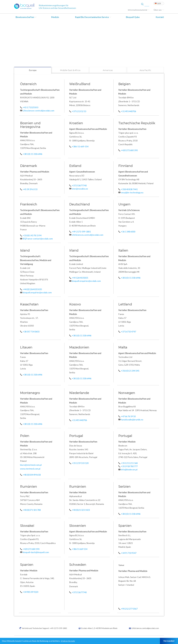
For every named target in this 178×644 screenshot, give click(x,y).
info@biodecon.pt (129, 469)
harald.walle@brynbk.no (132, 420)
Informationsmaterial (138, 10)
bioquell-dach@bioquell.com (36, 552)
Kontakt (160, 17)
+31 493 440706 (128, 111)
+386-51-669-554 (80, 146)
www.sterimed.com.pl (30, 469)
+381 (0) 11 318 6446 (33, 154)
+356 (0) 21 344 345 (130, 371)
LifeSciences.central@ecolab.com (88, 235)
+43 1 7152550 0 (30, 107)
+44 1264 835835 (80, 278)
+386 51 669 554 (80, 549)
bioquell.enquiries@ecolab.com (37, 292)
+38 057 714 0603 (31, 332)
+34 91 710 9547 (129, 553)
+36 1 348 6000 (128, 232)
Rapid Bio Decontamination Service (92, 17)
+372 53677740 (79, 185)
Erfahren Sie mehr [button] (68, 641)
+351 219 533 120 (80, 463)
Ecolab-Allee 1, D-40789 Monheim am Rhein (99, 628)
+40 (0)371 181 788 (32, 510)
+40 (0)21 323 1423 (81, 510)
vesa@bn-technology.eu (132, 192)
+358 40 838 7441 (129, 189)
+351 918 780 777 (129, 466)
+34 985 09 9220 (30, 592)
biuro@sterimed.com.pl (31, 465)
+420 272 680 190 (129, 150)
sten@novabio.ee (80, 189)
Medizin (55, 17)
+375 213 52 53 (79, 111)
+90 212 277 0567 (129, 609)
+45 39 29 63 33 (30, 189)
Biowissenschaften (25, 17)
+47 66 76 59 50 (128, 416)
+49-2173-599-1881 (81, 232)
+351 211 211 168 (129, 463)
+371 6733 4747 (128, 332)
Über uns (158, 10)
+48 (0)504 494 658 (32, 475)
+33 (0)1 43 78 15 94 (32, 235)
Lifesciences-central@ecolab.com (38, 111)
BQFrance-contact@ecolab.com (38, 239)
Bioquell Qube (133, 17)
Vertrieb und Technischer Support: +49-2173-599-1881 (44, 628)
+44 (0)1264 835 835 (32, 289)
